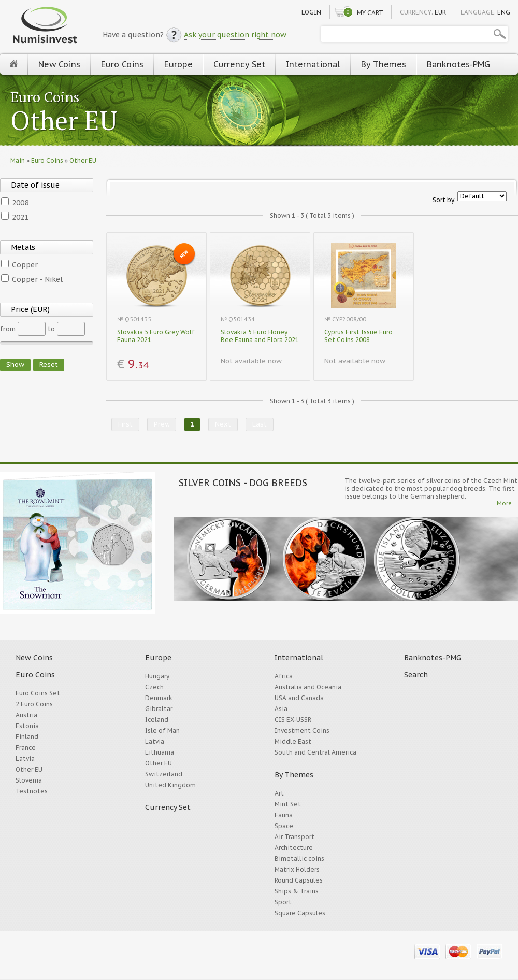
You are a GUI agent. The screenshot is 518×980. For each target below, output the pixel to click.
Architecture (294, 848)
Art (279, 793)
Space (284, 826)
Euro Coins (122, 64)
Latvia (25, 758)
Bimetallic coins (299, 858)
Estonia (27, 726)
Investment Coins (302, 730)
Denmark (159, 698)
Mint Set (288, 804)
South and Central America (315, 752)
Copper (25, 265)
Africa (284, 676)
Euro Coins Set (38, 693)
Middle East (293, 741)
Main (18, 160)
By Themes (384, 64)
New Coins (59, 64)
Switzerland (164, 774)
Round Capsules (299, 880)
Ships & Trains (297, 891)
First (125, 424)
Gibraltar (159, 709)
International (313, 64)
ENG (504, 12)
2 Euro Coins (34, 704)
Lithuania (160, 752)
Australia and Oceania (308, 687)
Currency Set (239, 64)
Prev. (162, 424)
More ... (507, 503)
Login (311, 12)
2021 (20, 217)
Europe (178, 64)
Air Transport (294, 837)
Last (260, 424)
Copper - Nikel (37, 279)
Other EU (64, 122)
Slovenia (29, 780)
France (26, 748)
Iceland (157, 720)
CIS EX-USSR (293, 720)
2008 (20, 203)
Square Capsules (300, 913)
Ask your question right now (235, 35)
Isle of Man (162, 730)
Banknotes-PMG (458, 64)
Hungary (157, 676)
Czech (154, 687)
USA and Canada (299, 698)
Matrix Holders (297, 869)
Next (223, 424)
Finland (27, 737)
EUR (440, 12)
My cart (370, 13)
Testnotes (32, 791)
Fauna (284, 815)
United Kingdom (170, 785)
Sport (283, 902)
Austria (26, 715)
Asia (281, 709)
